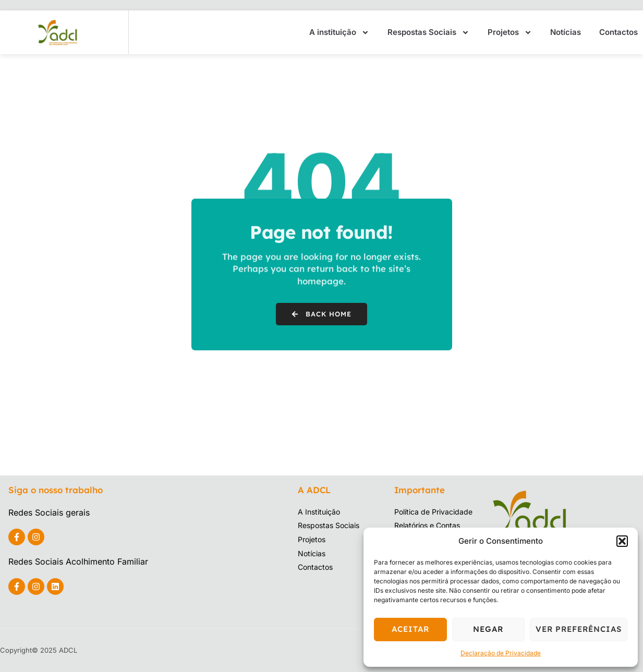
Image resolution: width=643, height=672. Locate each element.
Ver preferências (579, 629)
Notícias (566, 32)
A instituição (339, 33)
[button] (622, 541)
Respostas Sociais (428, 33)
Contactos (618, 32)
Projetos (510, 33)
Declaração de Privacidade (501, 653)
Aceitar (410, 629)
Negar (488, 629)
